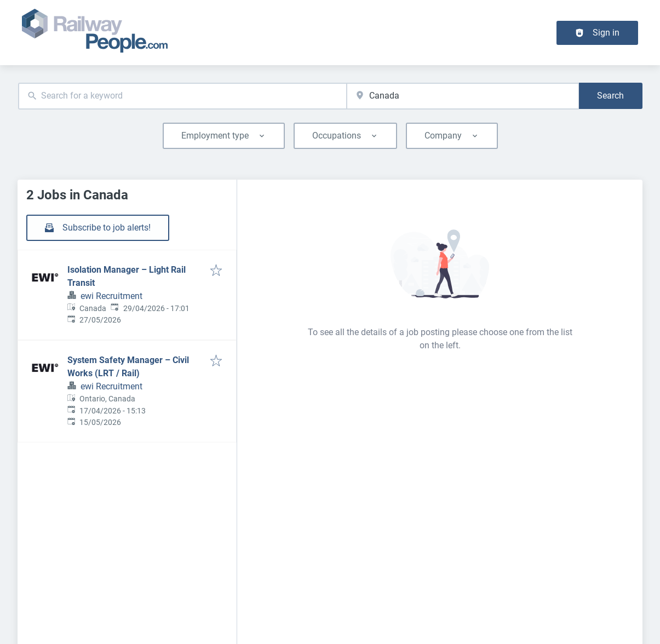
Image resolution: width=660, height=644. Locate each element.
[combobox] (183, 96)
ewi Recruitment (111, 296)
